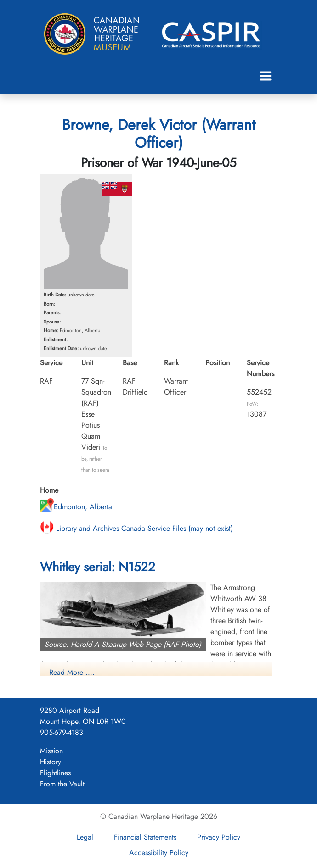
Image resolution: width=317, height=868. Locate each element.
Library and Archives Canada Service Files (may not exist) (136, 528)
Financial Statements (145, 837)
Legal (85, 837)
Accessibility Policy (159, 853)
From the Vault (62, 784)
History (51, 762)
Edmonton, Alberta (76, 507)
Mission (51, 751)
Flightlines (55, 773)
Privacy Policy (219, 837)
